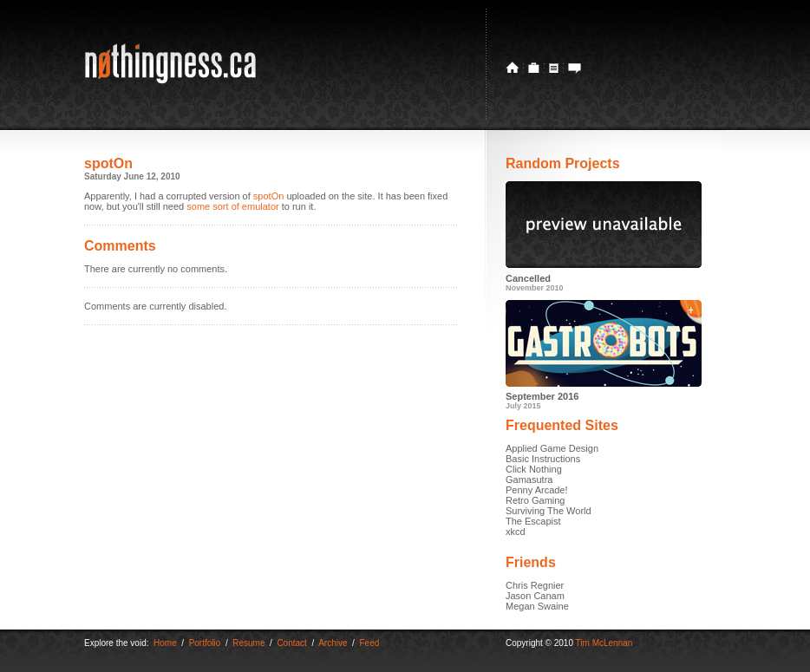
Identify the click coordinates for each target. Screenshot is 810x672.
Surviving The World (549, 511)
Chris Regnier (535, 585)
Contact (291, 643)
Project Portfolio (534, 68)
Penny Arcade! (537, 490)
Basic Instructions (543, 459)
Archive (333, 643)
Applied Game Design (552, 448)
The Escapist (533, 521)
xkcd (516, 532)
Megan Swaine (537, 606)
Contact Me (572, 68)
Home (165, 643)
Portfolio (205, 643)
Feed (369, 643)
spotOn (268, 196)
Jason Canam (535, 596)
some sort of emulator (232, 206)
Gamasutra (529, 480)
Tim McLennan (604, 643)
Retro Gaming (535, 500)
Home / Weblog (515, 68)
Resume (554, 68)
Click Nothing (534, 469)
